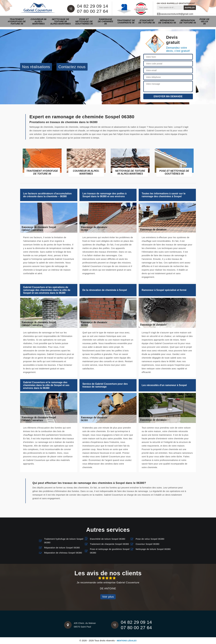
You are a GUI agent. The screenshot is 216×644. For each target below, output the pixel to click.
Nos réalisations (36, 67)
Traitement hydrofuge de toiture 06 (17, 21)
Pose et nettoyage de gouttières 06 (84, 21)
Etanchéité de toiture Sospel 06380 (108, 539)
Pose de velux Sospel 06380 (150, 539)
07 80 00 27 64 (92, 11)
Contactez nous (72, 67)
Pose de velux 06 (204, 21)
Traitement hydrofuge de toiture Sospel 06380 (64, 541)
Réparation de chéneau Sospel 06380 (63, 553)
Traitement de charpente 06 (126, 21)
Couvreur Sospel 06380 (148, 544)
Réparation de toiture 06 (188, 21)
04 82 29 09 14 (92, 6)
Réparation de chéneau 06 (167, 21)
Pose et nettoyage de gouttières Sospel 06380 (110, 551)
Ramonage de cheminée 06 (105, 21)
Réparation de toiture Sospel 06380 (62, 548)
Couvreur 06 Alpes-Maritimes (39, 21)
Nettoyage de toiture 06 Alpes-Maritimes (60, 21)
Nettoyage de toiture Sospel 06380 (153, 549)
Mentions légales (127, 641)
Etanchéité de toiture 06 (147, 21)
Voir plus (108, 597)
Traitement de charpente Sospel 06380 (110, 544)
